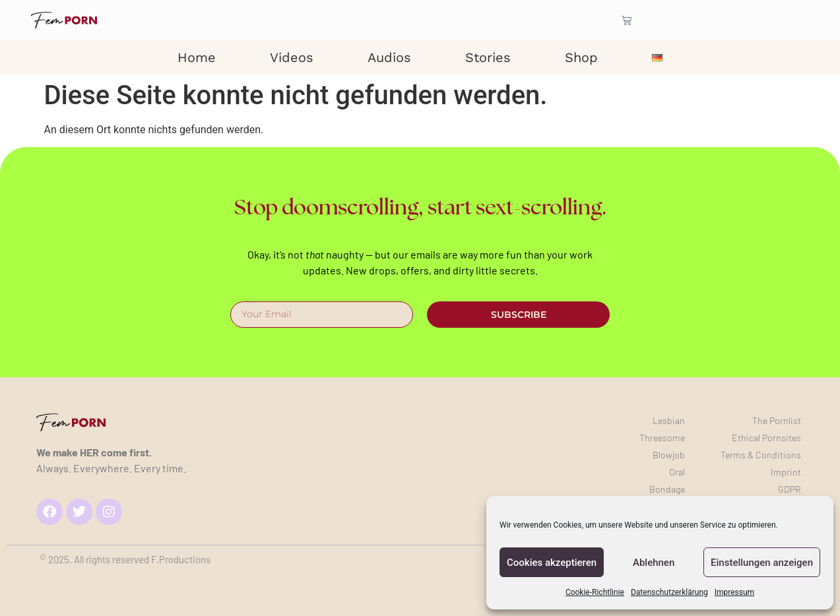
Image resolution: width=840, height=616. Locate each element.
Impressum (734, 592)
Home (197, 57)
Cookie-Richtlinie (595, 592)
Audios (389, 57)
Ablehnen (654, 563)
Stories (488, 57)
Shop (581, 57)
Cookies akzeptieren (552, 563)
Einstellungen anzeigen (762, 563)
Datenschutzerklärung (669, 592)
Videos (292, 57)
